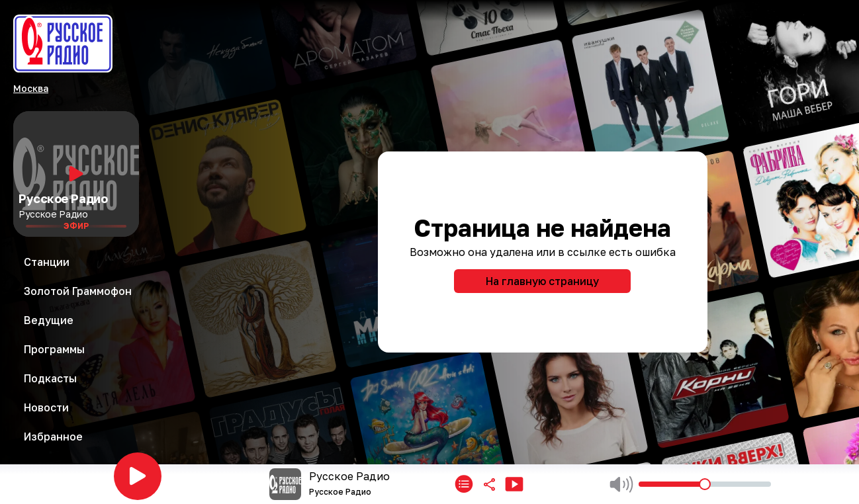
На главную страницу (542, 281)
